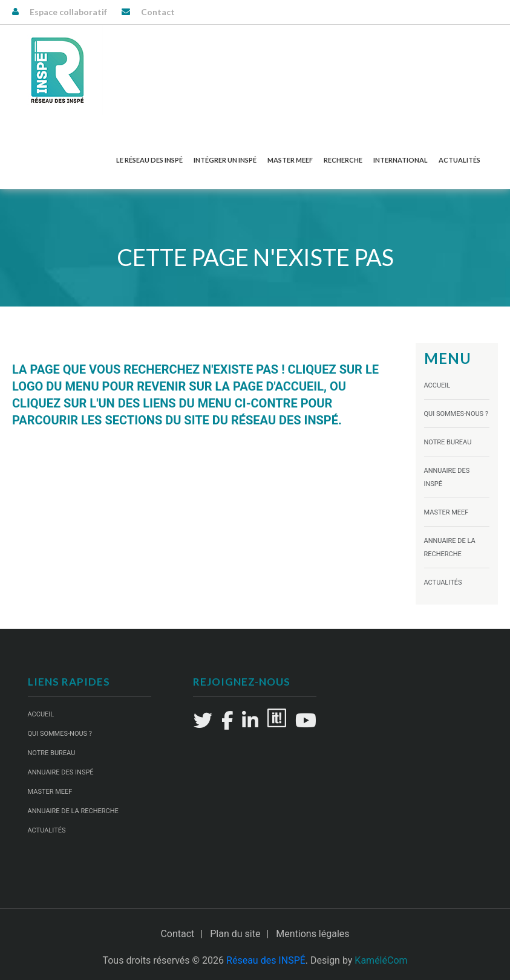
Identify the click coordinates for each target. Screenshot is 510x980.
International (400, 160)
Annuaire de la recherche (73, 811)
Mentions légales (312, 934)
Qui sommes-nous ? (456, 414)
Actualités (459, 160)
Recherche (343, 160)
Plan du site (235, 934)
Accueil (437, 385)
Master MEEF (290, 160)
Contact (158, 12)
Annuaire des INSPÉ (61, 772)
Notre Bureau (448, 442)
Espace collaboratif (68, 12)
